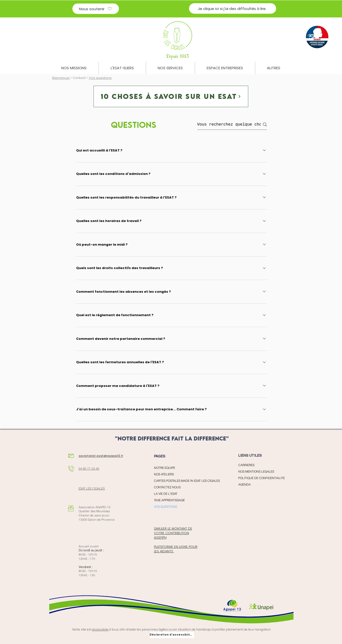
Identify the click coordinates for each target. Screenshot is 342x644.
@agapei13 (112, 456)
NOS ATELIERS (164, 474)
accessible (100, 629)
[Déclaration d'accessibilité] (172, 635)
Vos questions (100, 78)
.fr (122, 456)
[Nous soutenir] (96, 9)
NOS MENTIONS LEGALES (256, 471)
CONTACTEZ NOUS (167, 487)
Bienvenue (61, 78)
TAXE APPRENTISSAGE (169, 500)
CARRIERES (246, 465)
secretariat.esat (91, 456)
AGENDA (244, 484)
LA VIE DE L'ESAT (166, 494)
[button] (74, 68)
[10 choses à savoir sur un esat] (171, 96)
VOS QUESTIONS (166, 507)
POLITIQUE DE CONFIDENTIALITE (262, 478)
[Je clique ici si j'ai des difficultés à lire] (233, 8)
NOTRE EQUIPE (165, 468)
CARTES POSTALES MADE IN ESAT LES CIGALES (181, 481)
